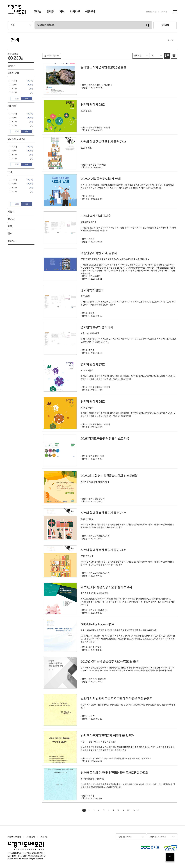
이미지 (14, 81)
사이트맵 (164, 12)
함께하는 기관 (151, 12)
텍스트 (14, 85)
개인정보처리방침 (14, 837)
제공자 (11, 212)
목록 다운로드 (52, 56)
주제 (10, 172)
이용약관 (44, 837)
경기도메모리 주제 (17, 139)
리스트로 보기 (167, 56)
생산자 (11, 219)
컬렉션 (50, 12)
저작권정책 (31, 837)
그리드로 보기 (174, 56)
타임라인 (75, 12)
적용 (27, 99)
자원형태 (12, 106)
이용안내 (90, 12)
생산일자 (12, 241)
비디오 (14, 89)
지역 (62, 12)
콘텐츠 (37, 12)
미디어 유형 (13, 73)
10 (128, 810)
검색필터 (12, 66)
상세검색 (165, 25)
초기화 (16, 99)
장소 (10, 234)
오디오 (14, 93)
